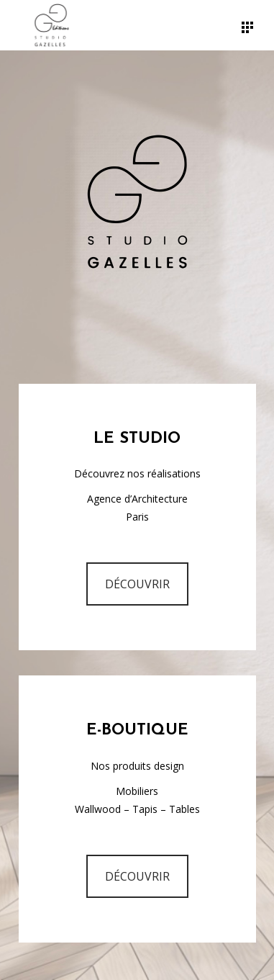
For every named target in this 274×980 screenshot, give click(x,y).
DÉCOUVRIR (137, 584)
